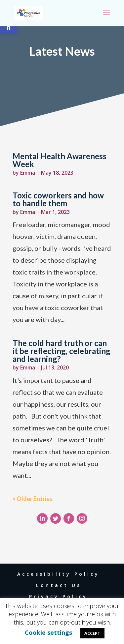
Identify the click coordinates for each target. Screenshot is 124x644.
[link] (29, 13)
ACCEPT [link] (92, 633)
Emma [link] (28, 173)
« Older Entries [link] (33, 499)
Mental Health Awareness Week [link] (60, 160)
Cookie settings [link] (48, 632)
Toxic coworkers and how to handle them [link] (58, 199)
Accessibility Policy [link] (58, 574)
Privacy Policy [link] (58, 596)
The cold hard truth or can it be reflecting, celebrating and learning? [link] (62, 351)
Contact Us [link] (59, 585)
